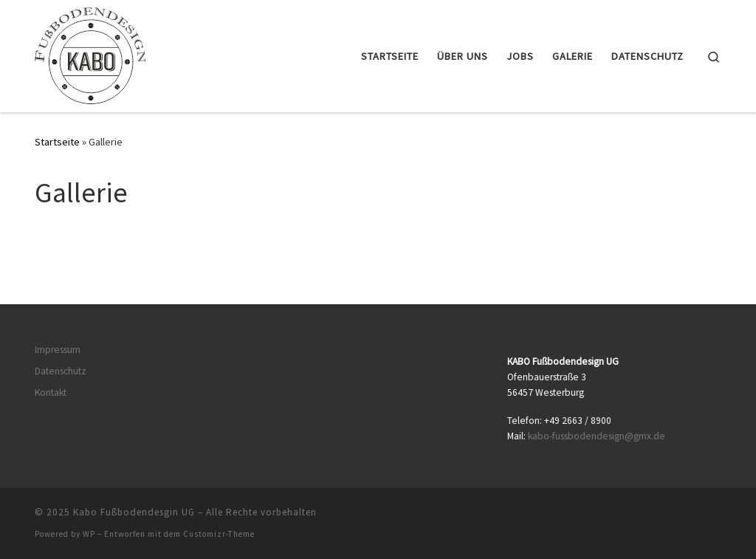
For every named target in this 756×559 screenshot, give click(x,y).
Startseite (57, 142)
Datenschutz (61, 371)
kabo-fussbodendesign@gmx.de (597, 436)
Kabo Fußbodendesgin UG (134, 512)
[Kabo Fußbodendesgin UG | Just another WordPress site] (90, 54)
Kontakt (51, 392)
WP (89, 534)
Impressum (58, 350)
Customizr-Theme (219, 534)
